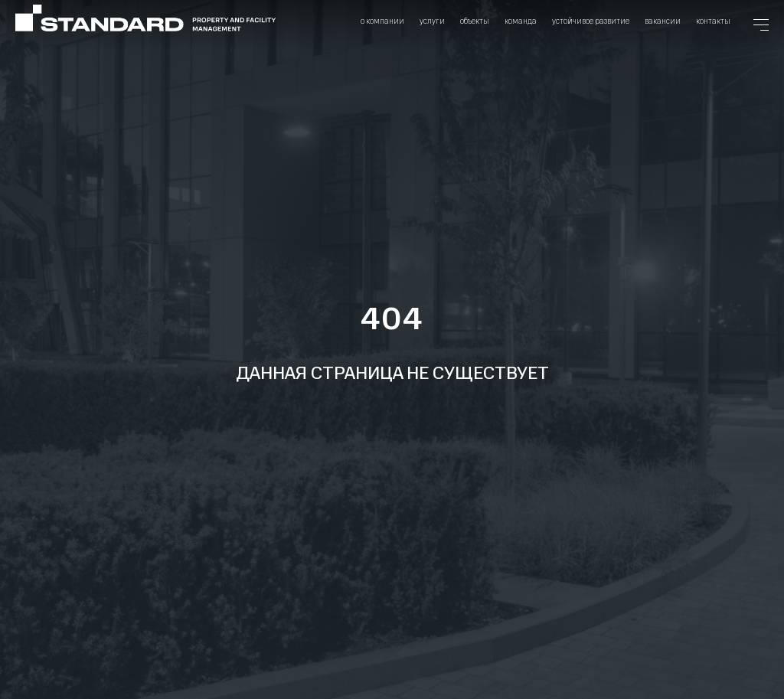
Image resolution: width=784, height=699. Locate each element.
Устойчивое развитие (591, 21)
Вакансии (663, 21)
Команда (521, 21)
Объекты (475, 21)
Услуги (432, 21)
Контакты (713, 21)
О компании (382, 21)
